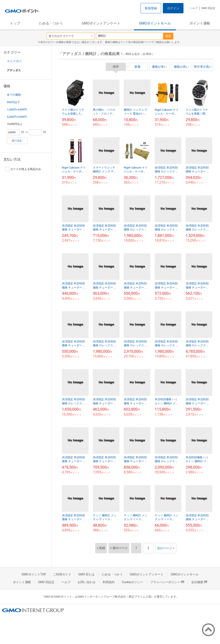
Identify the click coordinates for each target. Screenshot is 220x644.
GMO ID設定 (208, 8)
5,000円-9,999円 (17, 117)
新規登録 (151, 8)
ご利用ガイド (62, 574)
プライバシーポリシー (167, 582)
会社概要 (199, 582)
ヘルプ (194, 8)
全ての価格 (14, 95)
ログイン (173, 8)
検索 (168, 36)
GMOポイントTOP (34, 574)
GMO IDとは (86, 574)
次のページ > (166, 548)
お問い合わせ (87, 582)
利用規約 (109, 582)
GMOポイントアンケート (101, 23)
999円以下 (13, 102)
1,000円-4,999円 (17, 110)
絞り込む (17, 141)
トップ (15, 23)
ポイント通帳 (200, 23)
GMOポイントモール (155, 23)
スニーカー (14, 61)
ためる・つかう (51, 23)
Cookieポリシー (132, 582)
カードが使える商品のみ (23, 169)
